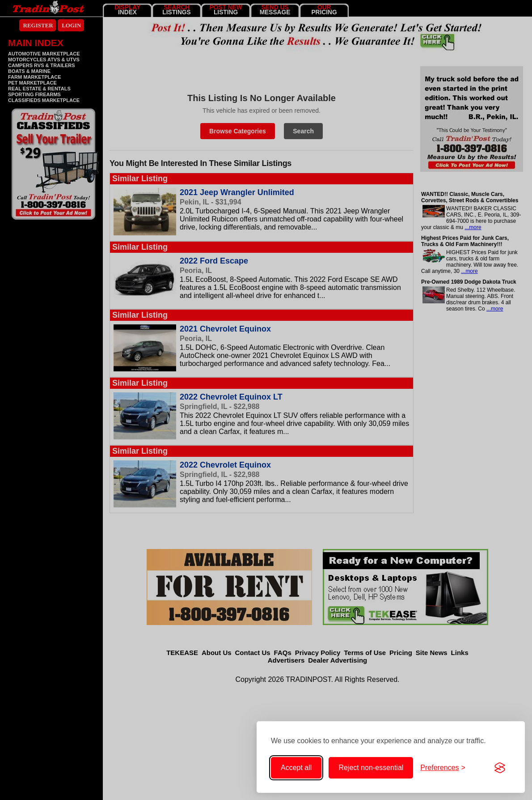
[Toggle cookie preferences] (443, 768)
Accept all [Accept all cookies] (296, 768)
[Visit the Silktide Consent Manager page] (500, 768)
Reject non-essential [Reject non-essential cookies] (371, 768)
